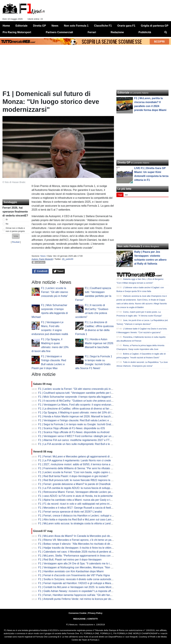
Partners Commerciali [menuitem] (59, 32)
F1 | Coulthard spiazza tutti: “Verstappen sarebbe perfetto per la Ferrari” (80, 393)
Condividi (40, 271)
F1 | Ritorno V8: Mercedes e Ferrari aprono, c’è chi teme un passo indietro (82, 540)
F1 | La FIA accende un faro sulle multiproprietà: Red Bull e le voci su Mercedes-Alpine (89, 444)
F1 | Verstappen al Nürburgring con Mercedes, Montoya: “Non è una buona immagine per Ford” (94, 567)
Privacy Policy (95, 613)
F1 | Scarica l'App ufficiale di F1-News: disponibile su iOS (72, 428)
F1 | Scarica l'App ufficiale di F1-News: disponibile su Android (74, 432)
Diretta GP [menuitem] (39, 26)
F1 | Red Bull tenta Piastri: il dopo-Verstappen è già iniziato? (73, 476)
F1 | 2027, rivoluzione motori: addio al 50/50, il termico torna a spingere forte (83, 464)
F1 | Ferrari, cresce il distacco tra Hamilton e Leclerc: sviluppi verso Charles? (83, 516)
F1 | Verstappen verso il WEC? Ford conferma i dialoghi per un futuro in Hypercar (86, 436)
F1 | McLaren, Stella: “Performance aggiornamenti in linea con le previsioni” (82, 556)
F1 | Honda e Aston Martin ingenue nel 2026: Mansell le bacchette (99, 343)
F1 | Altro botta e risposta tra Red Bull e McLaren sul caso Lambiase (78, 520)
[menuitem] (166, 32)
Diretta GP (124, 163)
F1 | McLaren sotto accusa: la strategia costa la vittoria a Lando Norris (79, 523)
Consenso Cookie (77, 613)
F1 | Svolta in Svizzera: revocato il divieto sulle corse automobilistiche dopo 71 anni (87, 579)
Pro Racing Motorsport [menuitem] (17, 32)
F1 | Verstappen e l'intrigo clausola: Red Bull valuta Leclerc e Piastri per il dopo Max (87, 420)
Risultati (16, 242)
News (43, 256)
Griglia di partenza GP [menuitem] (155, 26)
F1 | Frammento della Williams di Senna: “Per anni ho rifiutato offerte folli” (81, 468)
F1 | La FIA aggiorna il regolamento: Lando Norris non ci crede (75, 460)
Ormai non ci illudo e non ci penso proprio (15, 230)
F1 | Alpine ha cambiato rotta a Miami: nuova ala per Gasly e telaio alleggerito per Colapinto (92, 500)
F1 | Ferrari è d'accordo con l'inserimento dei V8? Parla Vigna (74, 575)
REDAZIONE (79, 619)
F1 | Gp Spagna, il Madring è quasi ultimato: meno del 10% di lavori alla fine (83, 413)
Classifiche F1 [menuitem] (103, 26)
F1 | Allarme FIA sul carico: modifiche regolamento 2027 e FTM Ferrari (79, 440)
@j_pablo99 (68, 259)
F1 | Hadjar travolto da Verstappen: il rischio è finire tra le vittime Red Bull (81, 548)
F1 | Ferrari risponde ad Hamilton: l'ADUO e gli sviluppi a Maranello (77, 583)
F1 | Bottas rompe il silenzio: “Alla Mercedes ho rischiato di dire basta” (79, 544)
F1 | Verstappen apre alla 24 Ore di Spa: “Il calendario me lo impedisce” (80, 563)
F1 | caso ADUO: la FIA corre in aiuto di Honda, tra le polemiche (75, 496)
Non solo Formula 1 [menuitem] (76, 26)
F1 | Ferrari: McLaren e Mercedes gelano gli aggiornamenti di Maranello (80, 456)
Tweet (59, 271)
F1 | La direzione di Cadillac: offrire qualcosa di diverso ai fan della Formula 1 (83, 409)
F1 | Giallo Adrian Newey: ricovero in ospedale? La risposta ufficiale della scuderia (86, 591)
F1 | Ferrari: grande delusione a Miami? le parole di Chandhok (74, 484)
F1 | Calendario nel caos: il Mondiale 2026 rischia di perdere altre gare (79, 552)
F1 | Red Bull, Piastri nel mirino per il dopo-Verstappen (70, 560)
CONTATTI (93, 619)
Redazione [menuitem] (117, 32)
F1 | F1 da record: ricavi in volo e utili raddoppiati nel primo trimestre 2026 (81, 504)
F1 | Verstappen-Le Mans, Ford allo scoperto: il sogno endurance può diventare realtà (88, 405)
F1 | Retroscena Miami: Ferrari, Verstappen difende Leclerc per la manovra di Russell (88, 492)
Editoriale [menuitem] (21, 26)
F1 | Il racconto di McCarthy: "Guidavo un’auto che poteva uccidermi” (78, 401)
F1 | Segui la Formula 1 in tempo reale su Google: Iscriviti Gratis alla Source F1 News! (89, 424)
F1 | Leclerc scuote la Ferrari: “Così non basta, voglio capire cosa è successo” (84, 472)
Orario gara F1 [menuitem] (126, 26)
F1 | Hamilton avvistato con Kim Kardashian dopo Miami (71, 571)
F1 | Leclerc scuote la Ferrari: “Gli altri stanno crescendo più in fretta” (55, 292)
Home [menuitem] (6, 26)
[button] (16, 236)
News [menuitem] (55, 26)
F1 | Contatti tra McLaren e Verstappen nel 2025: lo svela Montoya (77, 587)
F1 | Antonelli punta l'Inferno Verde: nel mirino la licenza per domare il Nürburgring (86, 599)
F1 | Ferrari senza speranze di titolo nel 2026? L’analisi (70, 512)
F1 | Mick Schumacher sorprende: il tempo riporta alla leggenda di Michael (82, 397)
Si (7, 220)
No (7, 224)
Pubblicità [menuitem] (145, 32)
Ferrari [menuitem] (92, 32)
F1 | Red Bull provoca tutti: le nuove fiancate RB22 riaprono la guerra (79, 480)
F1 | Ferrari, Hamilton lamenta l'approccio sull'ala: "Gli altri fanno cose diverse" (84, 595)
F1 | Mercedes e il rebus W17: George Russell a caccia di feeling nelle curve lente (86, 508)
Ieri (126, 195)
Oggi (120, 195)
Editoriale (123, 93)
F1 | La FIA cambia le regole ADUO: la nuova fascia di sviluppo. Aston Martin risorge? (88, 488)
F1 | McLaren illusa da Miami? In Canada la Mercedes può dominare (78, 536)
